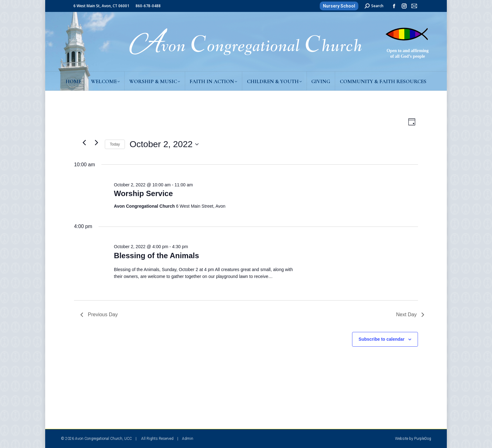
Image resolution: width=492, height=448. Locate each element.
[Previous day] (84, 143)
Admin (188, 439)
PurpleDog (423, 439)
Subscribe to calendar (382, 339)
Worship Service (143, 193)
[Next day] (96, 143)
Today (115, 144)
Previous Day (99, 315)
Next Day (410, 315)
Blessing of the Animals (156, 256)
